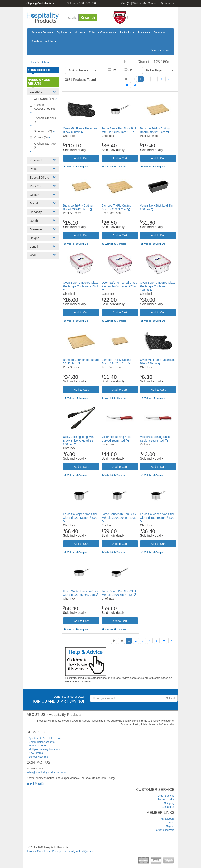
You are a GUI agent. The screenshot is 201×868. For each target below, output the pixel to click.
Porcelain (144, 32)
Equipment (64, 32)
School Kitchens (38, 757)
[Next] (127, 85)
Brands (37, 41)
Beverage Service (42, 32)
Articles (51, 41)
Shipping (169, 803)
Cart (126, 3)
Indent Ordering (38, 746)
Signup (170, 826)
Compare (155, 3)
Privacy (56, 851)
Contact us (168, 807)
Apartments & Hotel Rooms (45, 738)
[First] (126, 79)
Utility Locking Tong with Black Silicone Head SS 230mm (78, 441)
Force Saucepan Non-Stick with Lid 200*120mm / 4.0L (119, 518)
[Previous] (133, 79)
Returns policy (166, 799)
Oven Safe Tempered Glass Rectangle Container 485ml (81, 286)
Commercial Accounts (42, 742)
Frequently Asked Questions (80, 851)
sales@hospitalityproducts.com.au (47, 772)
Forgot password (164, 830)
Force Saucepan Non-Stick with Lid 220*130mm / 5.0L (80, 518)
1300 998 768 (88, 3)
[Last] (135, 85)
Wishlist (139, 3)
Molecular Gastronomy (103, 32)
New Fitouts (36, 753)
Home (33, 62)
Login (171, 822)
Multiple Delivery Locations (45, 749)
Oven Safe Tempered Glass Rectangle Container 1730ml (158, 286)
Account (170, 3)
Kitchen (80, 32)
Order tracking (166, 796)
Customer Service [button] (162, 50)
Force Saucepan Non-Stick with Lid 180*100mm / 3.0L (157, 518)
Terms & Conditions (38, 851)
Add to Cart (81, 158)
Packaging (127, 32)
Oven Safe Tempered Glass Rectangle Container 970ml (119, 286)
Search (88, 18)
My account (168, 819)
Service (159, 32)
